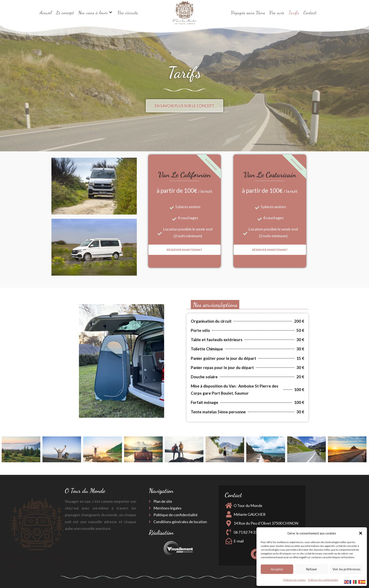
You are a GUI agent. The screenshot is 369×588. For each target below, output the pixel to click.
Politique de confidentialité (323, 580)
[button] (361, 533)
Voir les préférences (346, 569)
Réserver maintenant (184, 172)
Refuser (312, 569)
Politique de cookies (294, 580)
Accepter (277, 569)
